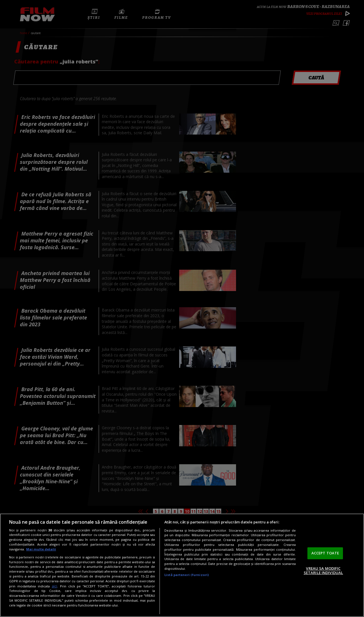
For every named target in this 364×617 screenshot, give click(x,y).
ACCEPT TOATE (325, 553)
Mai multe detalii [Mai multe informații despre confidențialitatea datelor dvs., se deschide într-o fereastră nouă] (41, 549)
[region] (182, 565)
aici (54, 586)
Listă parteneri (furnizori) (187, 575)
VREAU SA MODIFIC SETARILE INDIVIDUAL (323, 571)
